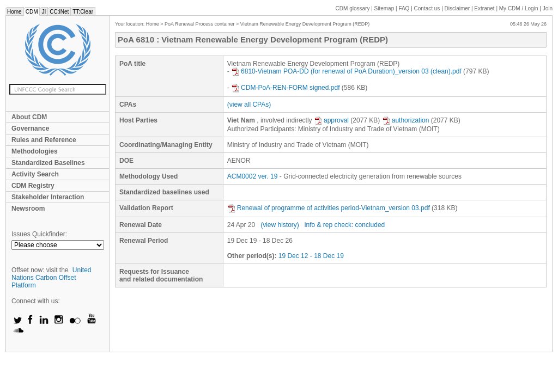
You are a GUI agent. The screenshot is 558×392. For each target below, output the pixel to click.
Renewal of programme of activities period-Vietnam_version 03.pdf (329, 208)
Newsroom (28, 209)
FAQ (404, 8)
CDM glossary (353, 8)
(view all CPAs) (249, 105)
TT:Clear (83, 12)
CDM (32, 12)
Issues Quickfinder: (39, 234)
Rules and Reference (44, 140)
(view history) (280, 225)
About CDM (29, 117)
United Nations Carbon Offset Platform (51, 278)
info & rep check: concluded (345, 225)
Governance (30, 128)
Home (14, 12)
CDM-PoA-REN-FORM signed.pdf (285, 88)
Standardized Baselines (48, 163)
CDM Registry (33, 186)
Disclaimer (457, 8)
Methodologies (35, 151)
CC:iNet (59, 12)
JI (44, 12)
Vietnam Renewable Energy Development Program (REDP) (305, 24)
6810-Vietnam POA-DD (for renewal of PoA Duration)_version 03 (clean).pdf (346, 71)
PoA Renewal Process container (200, 24)
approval (331, 120)
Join (548, 8)
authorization (406, 120)
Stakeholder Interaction (48, 197)
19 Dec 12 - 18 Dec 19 (311, 256)
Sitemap (384, 8)
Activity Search (35, 174)
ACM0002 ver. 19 (253, 176)
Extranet (484, 8)
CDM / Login (519, 8)
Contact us (427, 8)
